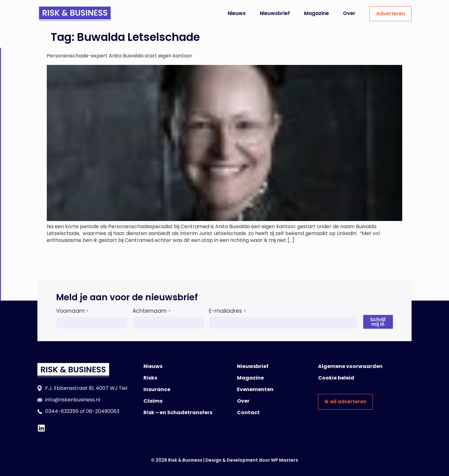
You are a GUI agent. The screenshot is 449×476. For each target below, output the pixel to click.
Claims (153, 401)
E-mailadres (227, 311)
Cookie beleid (336, 378)
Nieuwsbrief (275, 13)
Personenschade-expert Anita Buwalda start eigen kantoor (120, 56)
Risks (150, 378)
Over (349, 13)
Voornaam (72, 311)
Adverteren (391, 14)
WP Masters (285, 460)
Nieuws (237, 13)
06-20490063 (103, 411)
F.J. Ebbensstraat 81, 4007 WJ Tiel (86, 388)
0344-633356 (62, 411)
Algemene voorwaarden (350, 366)
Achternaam (152, 311)
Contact (248, 412)
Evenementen (255, 389)
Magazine (316, 13)
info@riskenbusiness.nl (73, 400)
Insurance (157, 389)
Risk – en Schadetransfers (178, 412)
